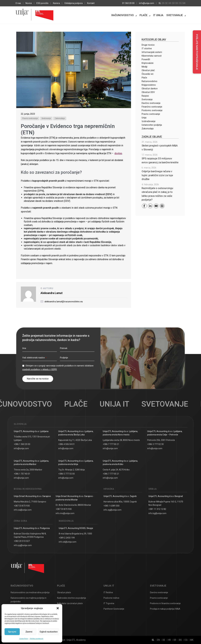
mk (184, 3)
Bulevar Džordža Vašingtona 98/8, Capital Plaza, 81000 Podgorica (30, 535)
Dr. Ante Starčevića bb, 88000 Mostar (73, 505)
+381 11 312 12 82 (157, 509)
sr (173, 3)
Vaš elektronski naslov (34, 358)
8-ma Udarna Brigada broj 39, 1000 (75, 534)
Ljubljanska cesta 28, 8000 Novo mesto (121, 440)
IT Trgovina (109, 603)
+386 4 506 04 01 (66, 444)
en (163, 3)
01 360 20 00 (128, 3)
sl (160, 3)
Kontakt (91, 3)
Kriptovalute (148, 63)
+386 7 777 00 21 (111, 444)
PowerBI (146, 59)
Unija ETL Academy (76, 640)
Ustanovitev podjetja (152, 125)
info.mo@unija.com (65, 513)
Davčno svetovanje (151, 103)
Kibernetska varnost (152, 56)
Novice (29, 3)
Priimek (64, 348)
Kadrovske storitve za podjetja (72, 598)
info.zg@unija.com (112, 510)
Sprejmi (12, 632)
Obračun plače (64, 592)
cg (180, 3)
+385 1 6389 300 (112, 506)
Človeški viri (147, 74)
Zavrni (29, 632)
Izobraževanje (149, 121)
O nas (18, 3)
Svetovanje (175, 15)
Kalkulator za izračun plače (70, 603)
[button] (58, 608)
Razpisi (145, 96)
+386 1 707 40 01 (22, 474)
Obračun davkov (150, 89)
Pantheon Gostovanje (114, 609)
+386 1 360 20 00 (22, 444)
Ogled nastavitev (49, 632)
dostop (118, 153)
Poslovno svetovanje (152, 110)
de (166, 3)
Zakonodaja (60, 118)
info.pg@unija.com (23, 545)
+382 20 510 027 (22, 541)
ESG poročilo (42, 3)
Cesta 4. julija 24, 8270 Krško (116, 470)
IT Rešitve (108, 592)
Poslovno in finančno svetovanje (165, 603)
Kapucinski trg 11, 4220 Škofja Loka (75, 440)
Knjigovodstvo (149, 85)
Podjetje (64, 358)
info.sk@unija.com (68, 542)
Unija (144, 118)
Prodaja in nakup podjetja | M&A (165, 609)
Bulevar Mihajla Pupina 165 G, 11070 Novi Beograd (166, 503)
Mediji (144, 67)
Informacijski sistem (152, 52)
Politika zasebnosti (36, 639)
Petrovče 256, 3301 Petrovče (161, 440)
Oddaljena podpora (73, 3)
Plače (143, 15)
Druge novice (148, 45)
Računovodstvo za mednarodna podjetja (30, 592)
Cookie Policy (24, 639)
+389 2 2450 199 (67, 538)
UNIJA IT (118, 404)
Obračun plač (148, 70)
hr (170, 3)
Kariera (56, 3)
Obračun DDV (148, 92)
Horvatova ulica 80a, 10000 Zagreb (120, 502)
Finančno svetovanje (152, 107)
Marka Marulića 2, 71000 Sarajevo (30, 502)
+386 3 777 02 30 (155, 444)
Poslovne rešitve (111, 598)
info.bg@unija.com (157, 513)
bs (177, 3)
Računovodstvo (123, 15)
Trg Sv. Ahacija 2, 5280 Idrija (72, 470)
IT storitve (147, 49)
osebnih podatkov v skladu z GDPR (40, 369)
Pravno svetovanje (30, 118)
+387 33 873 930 (22, 506)
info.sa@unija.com (23, 510)
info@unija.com (147, 3)
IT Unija (158, 15)
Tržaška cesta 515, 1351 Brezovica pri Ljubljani (32, 438)
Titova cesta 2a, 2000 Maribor (28, 470)
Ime (24, 348)
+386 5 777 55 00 (66, 474)
